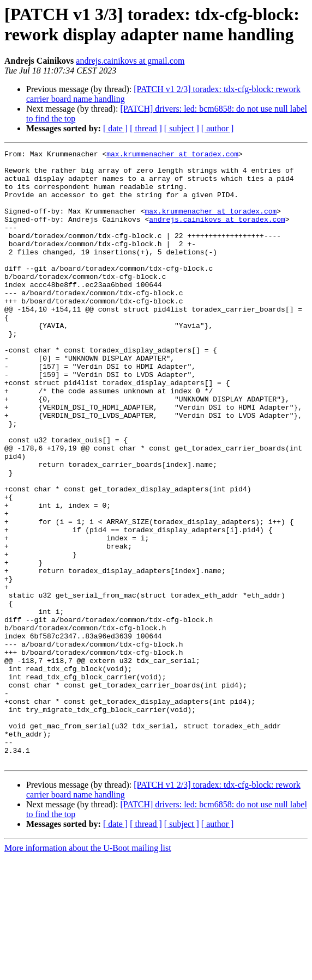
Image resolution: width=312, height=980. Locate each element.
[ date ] (115, 128)
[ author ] (218, 128)
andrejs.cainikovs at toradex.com (217, 234)
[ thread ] (146, 128)
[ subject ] (182, 128)
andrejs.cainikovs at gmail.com (130, 61)
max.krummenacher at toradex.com (172, 155)
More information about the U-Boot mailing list (88, 970)
